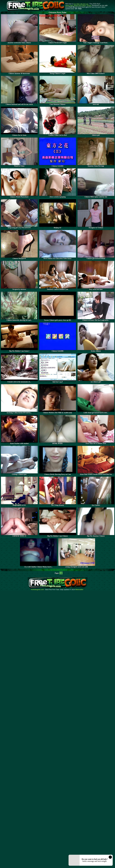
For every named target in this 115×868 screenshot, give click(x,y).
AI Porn (89, 6)
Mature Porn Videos (80, 6)
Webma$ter (79, 590)
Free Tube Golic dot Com (81, 4)
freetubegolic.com (37, 590)
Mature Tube (69, 6)
